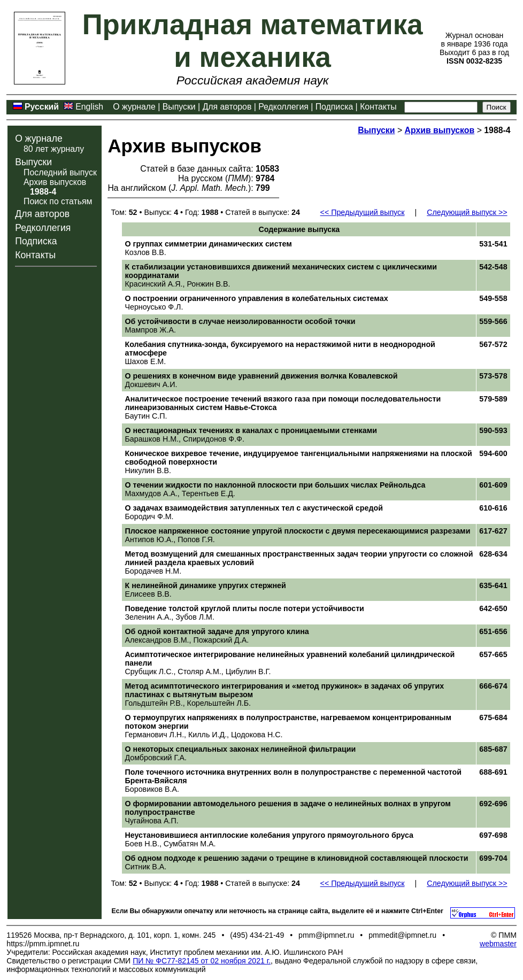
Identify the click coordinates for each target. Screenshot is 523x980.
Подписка (334, 107)
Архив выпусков (55, 182)
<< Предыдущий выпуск (363, 212)
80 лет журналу (54, 149)
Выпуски (179, 107)
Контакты (378, 107)
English (89, 107)
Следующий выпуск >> (467, 212)
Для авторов (227, 107)
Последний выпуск (60, 172)
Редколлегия (283, 107)
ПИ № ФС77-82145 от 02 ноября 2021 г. (202, 961)
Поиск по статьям (58, 201)
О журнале (134, 107)
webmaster (498, 944)
